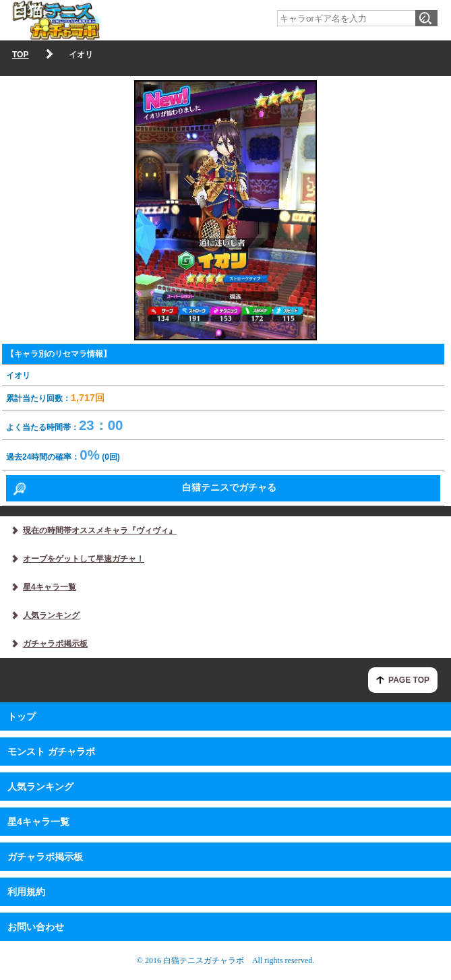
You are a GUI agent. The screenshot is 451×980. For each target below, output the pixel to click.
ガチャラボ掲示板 (45, 857)
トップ (22, 716)
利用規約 (26, 892)
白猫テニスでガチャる (229, 487)
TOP (20, 55)
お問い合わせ (36, 927)
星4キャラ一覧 (38, 822)
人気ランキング (40, 787)
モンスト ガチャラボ (51, 752)
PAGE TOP (409, 680)
